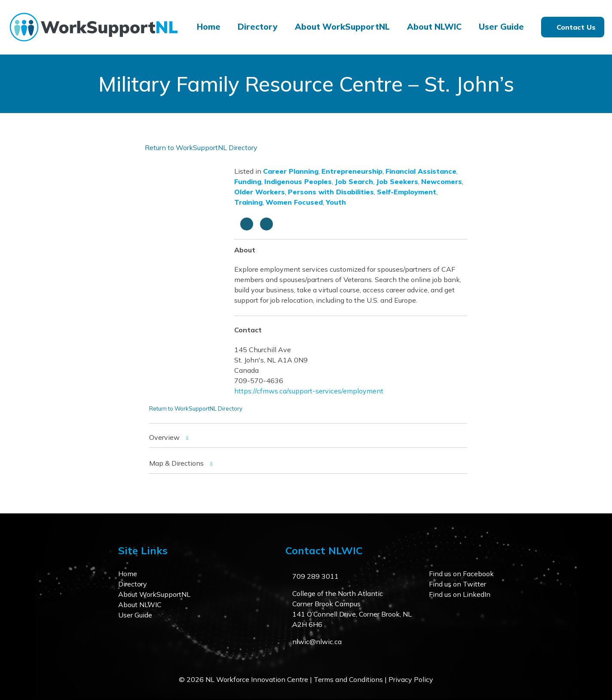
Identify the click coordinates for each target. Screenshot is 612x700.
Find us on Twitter (457, 584)
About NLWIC (434, 27)
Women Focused (294, 202)
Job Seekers (397, 181)
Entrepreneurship (352, 171)
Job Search (354, 181)
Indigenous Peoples (298, 181)
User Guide (501, 27)
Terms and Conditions (348, 679)
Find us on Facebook (461, 574)
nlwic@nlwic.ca (317, 642)
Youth (336, 202)
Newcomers (442, 181)
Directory (258, 27)
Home (209, 27)
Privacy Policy (411, 679)
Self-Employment (407, 192)
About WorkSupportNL (342, 27)
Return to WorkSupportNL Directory (201, 147)
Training (248, 202)
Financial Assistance (421, 171)
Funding (248, 181)
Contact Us (576, 27)
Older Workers (260, 192)
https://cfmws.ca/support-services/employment (309, 391)
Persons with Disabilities (331, 192)
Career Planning (291, 171)
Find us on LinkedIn (460, 594)
